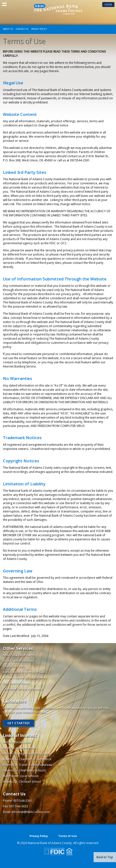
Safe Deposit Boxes (16, 683)
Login (108, 5)
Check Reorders (14, 666)
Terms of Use (68, 836)
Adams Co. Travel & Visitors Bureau (27, 765)
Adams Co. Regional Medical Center (28, 753)
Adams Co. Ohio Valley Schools (24, 770)
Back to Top (105, 857)
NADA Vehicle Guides (18, 742)
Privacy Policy (39, 29)
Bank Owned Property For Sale (24, 672)
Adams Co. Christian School (22, 782)
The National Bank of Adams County (58, 9)
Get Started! (19, 723)
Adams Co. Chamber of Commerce (27, 759)
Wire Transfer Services (18, 661)
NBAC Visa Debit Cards (19, 655)
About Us (8, 29)
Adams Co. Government (19, 748)
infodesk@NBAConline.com (31, 812)
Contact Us (22, 29)
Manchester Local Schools (21, 776)
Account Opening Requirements (25, 678)
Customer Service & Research (23, 689)
